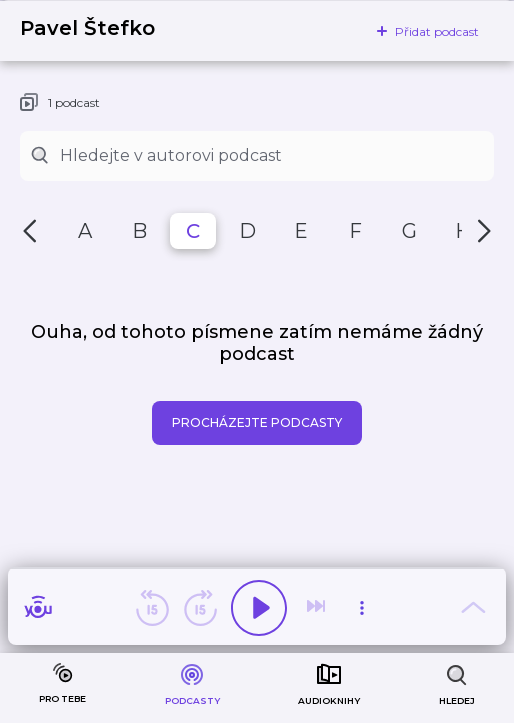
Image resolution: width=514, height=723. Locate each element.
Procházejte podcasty (257, 422)
